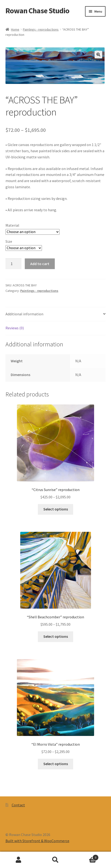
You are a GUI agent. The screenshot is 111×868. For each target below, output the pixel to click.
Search (55, 860)
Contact (18, 805)
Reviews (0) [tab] (15, 328)
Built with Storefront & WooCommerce (37, 841)
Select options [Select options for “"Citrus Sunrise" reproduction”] (56, 509)
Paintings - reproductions (41, 29)
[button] (98, 55)
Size (9, 241)
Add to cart (40, 264)
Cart (86, 857)
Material (12, 225)
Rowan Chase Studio (37, 11)
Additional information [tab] (24, 314)
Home (15, 29)
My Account (18, 860)
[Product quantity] (14, 264)
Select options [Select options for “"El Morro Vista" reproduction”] (56, 764)
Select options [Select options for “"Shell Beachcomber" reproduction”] (56, 636)
